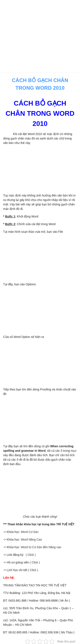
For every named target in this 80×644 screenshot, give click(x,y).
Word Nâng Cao (31, 539)
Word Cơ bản (30, 532)
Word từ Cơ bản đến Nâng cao (41, 547)
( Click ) (30, 555)
